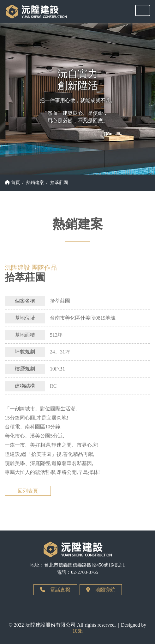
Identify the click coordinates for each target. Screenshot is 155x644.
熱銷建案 (35, 182)
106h (78, 631)
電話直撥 (55, 590)
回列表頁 (28, 491)
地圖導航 (101, 590)
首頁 (12, 182)
